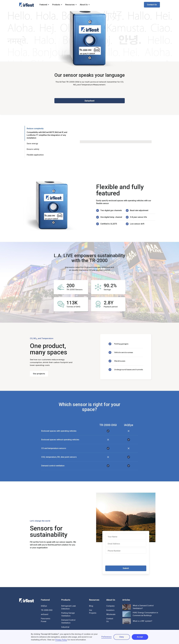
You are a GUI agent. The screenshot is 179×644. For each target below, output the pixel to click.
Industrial (65, 627)
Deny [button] (122, 637)
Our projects (39, 374)
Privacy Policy (61, 640)
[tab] (48, 133)
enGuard (45, 614)
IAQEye (44, 606)
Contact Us (152, 5)
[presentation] (123, 560)
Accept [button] (140, 637)
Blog (91, 606)
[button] (44, 5)
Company (110, 606)
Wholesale (111, 614)
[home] (27, 5)
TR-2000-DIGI (47, 610)
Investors (110, 610)
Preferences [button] (106, 637)
